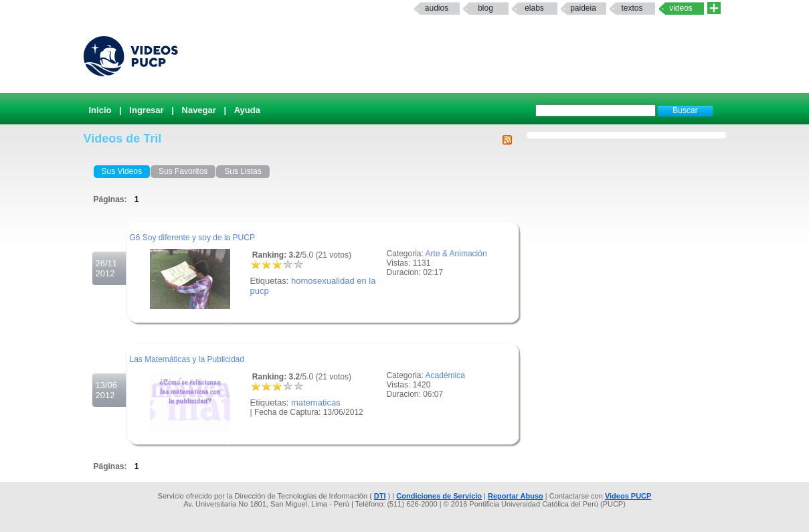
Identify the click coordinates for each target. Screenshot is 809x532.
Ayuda (247, 110)
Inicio (100, 110)
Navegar (199, 110)
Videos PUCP (628, 496)
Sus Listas (243, 171)
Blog (485, 8)
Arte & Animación (456, 254)
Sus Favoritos (183, 171)
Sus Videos (122, 171)
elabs (534, 8)
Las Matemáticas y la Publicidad (187, 359)
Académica (445, 375)
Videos (681, 8)
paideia (583, 8)
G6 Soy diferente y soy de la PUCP (192, 238)
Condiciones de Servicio (439, 496)
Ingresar (146, 110)
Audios (437, 8)
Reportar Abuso (516, 496)
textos (632, 8)
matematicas (316, 403)
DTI (380, 496)
